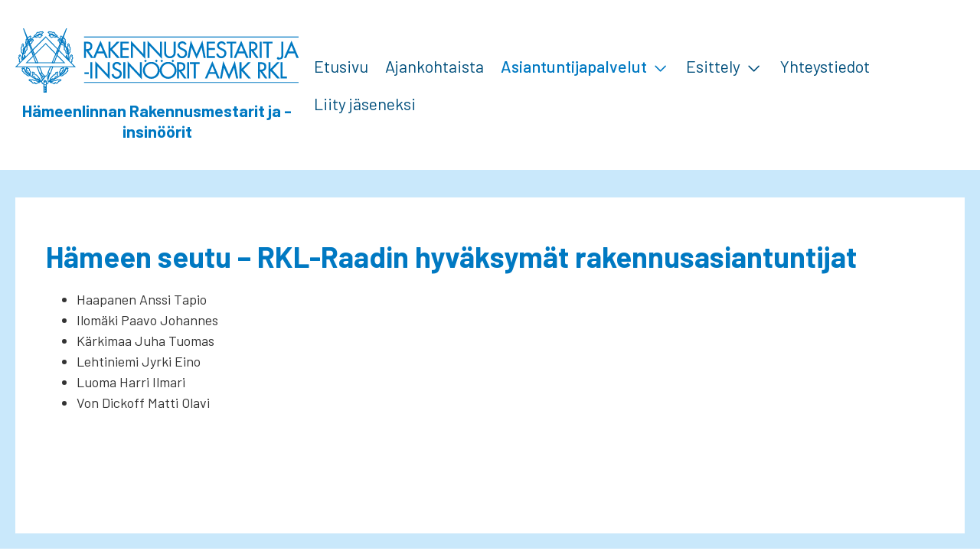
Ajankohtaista (434, 66)
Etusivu (341, 66)
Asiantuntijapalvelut (574, 66)
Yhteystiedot (825, 66)
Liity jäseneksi (365, 103)
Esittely (713, 66)
